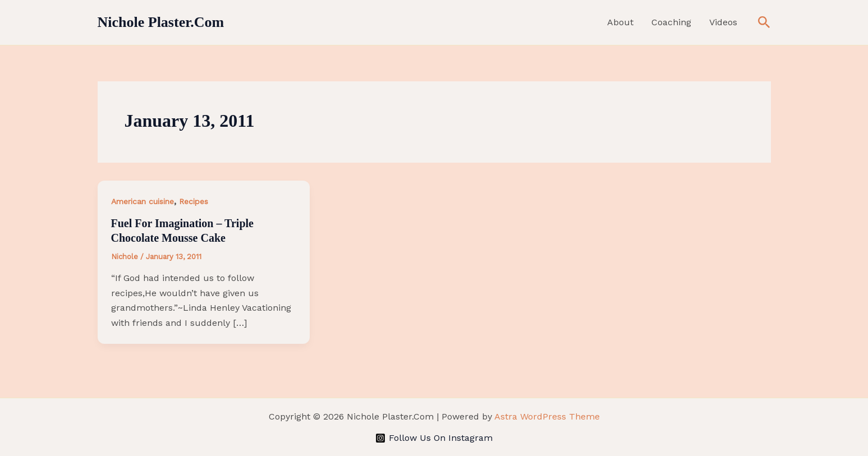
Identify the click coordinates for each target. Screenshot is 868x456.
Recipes (194, 201)
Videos (723, 22)
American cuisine (143, 201)
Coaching (671, 22)
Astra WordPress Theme (547, 416)
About (620, 22)
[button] (764, 23)
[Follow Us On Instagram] (434, 438)
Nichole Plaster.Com (161, 22)
